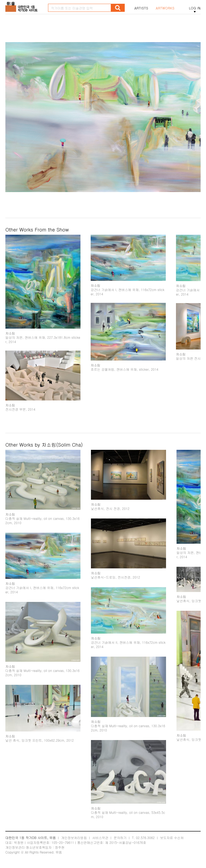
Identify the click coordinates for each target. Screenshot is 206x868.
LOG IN (195, 8)
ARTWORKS (165, 8)
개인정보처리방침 (74, 838)
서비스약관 (100, 838)
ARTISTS (141, 8)
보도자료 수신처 (172, 838)
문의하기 (120, 838)
